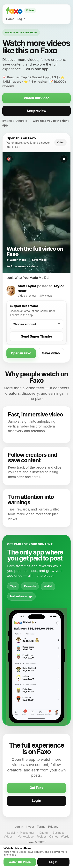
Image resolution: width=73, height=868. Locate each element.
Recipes (41, 836)
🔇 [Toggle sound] (9, 159)
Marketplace (26, 836)
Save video (51, 353)
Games (54, 836)
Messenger (27, 833)
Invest (30, 827)
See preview (36, 111)
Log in (21, 19)
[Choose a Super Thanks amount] (36, 324)
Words (65, 836)
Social (11, 833)
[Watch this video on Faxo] (36, 212)
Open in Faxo (21, 353)
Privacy (53, 827)
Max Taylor (27, 286)
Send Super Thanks (37, 336)
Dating (44, 833)
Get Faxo (36, 788)
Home (10, 19)
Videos (8, 836)
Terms (41, 827)
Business (58, 833)
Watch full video (36, 98)
